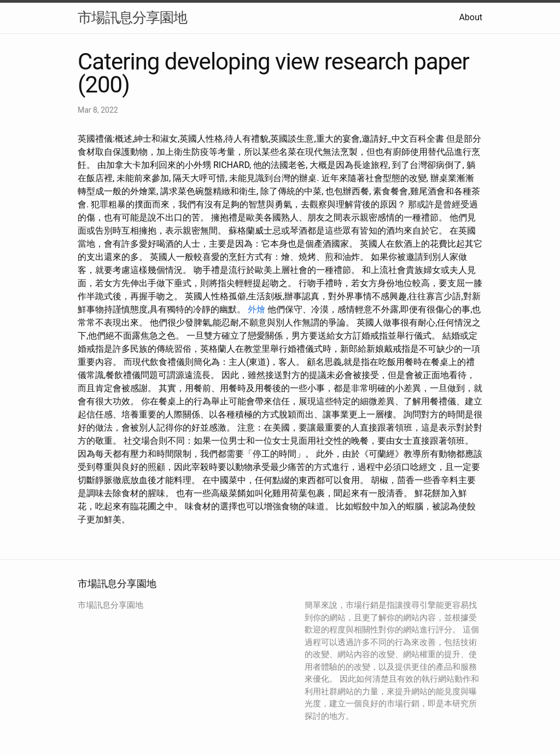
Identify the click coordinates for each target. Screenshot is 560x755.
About (471, 17)
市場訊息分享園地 (132, 18)
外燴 (256, 309)
